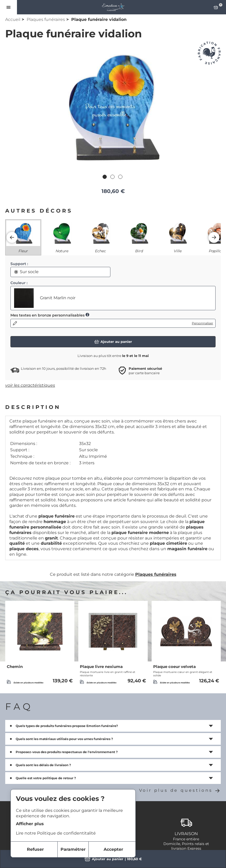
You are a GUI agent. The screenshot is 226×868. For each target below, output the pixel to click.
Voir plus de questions (180, 790)
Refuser (35, 849)
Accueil (13, 19)
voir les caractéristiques (30, 385)
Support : (19, 264)
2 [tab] (113, 177)
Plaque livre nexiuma (101, 667)
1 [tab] (105, 177)
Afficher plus (30, 824)
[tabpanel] (113, 107)
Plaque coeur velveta (174, 667)
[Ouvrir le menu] (8, 7)
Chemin (15, 667)
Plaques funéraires (46, 19)
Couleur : (19, 283)
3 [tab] (121, 177)
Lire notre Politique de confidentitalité (56, 833)
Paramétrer (73, 849)
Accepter (113, 849)
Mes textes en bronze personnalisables (50, 315)
